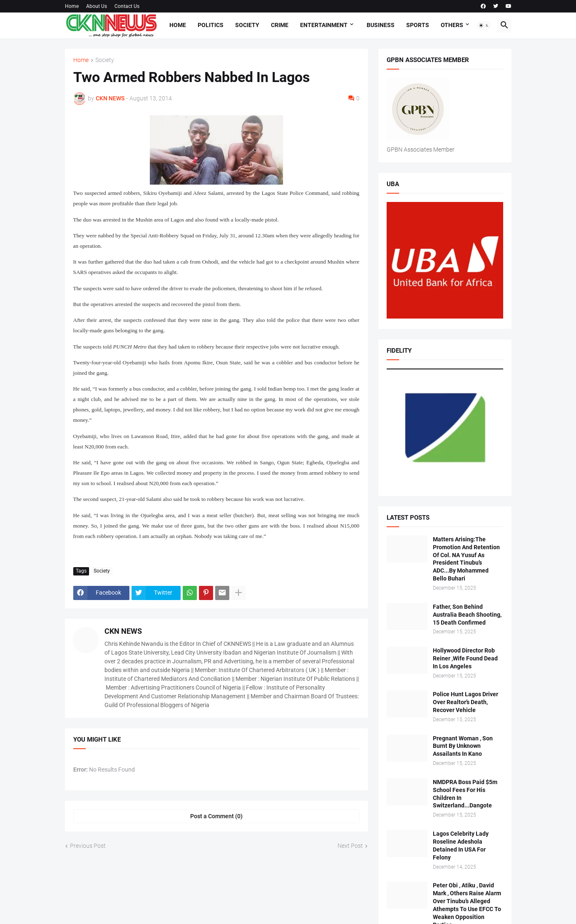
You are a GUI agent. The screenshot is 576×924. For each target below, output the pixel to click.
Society (247, 25)
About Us (97, 6)
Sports (418, 25)
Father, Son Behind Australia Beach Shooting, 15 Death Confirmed (467, 615)
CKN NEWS (123, 631)
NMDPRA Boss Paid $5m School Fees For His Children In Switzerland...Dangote (465, 794)
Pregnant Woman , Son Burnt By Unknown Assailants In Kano (463, 746)
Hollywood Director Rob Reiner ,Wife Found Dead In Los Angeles (465, 658)
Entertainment (324, 25)
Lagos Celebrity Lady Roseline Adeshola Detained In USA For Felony (461, 846)
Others (452, 25)
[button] (484, 25)
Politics (211, 25)
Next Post (350, 846)
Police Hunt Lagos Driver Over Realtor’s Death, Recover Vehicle (466, 702)
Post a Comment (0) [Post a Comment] (216, 816)
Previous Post (88, 846)
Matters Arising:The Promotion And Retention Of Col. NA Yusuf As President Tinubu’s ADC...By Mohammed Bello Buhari (466, 559)
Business (381, 25)
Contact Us (127, 6)
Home (72, 6)
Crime (280, 25)
